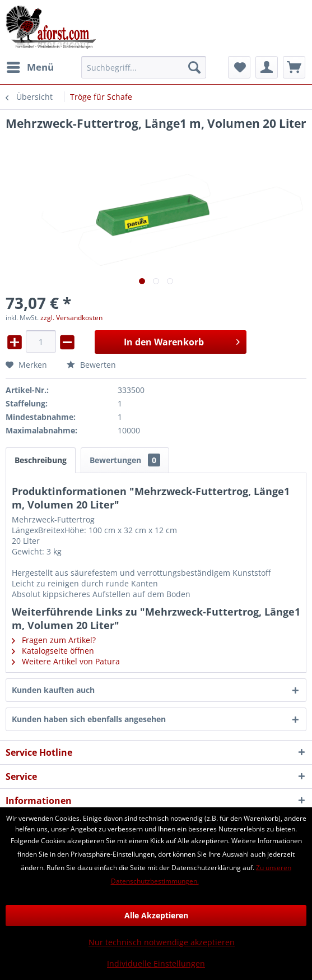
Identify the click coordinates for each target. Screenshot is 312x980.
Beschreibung (41, 460)
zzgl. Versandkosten (71, 318)
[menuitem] (30, 67)
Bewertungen (125, 460)
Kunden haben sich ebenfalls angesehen (89, 719)
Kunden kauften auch (53, 690)
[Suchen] (194, 67)
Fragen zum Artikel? (54, 640)
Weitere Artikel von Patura (66, 661)
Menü (30, 66)
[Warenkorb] (294, 67)
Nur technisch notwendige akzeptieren (162, 942)
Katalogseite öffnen (53, 651)
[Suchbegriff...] (144, 67)
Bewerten (91, 365)
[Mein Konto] (267, 67)
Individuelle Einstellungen (156, 963)
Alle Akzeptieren (156, 915)
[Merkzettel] (239, 67)
